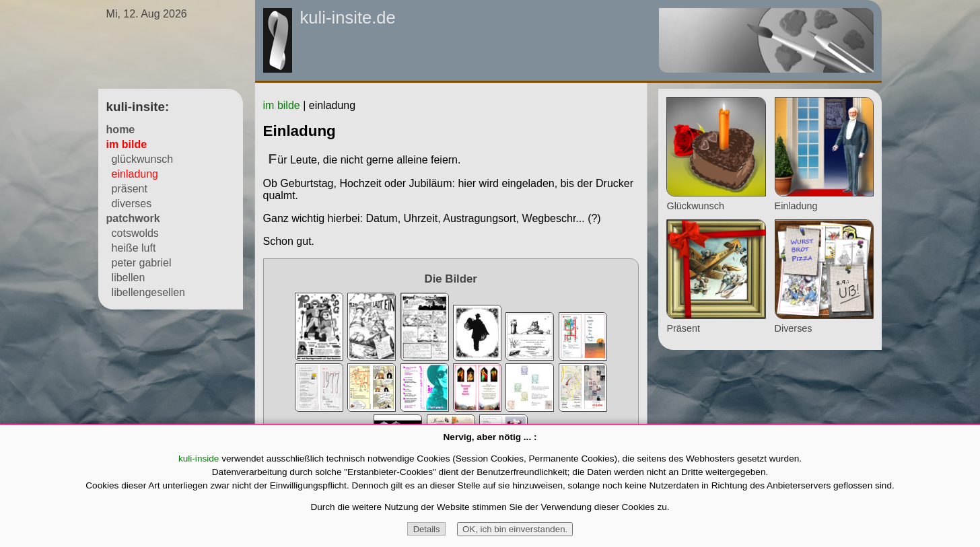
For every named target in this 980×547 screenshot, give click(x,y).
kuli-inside (199, 459)
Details (427, 529)
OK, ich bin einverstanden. (515, 529)
